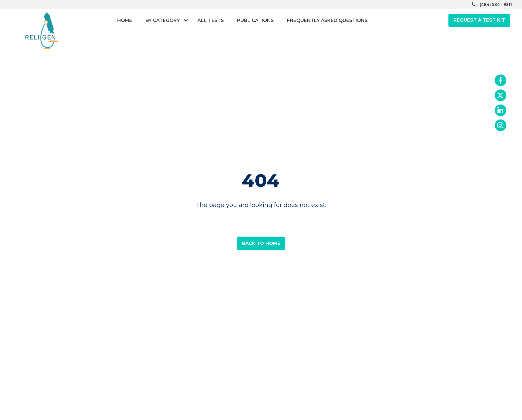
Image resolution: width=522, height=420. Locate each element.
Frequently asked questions (327, 20)
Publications (255, 20)
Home (125, 20)
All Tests (211, 20)
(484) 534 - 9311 (496, 4)
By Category (163, 20)
